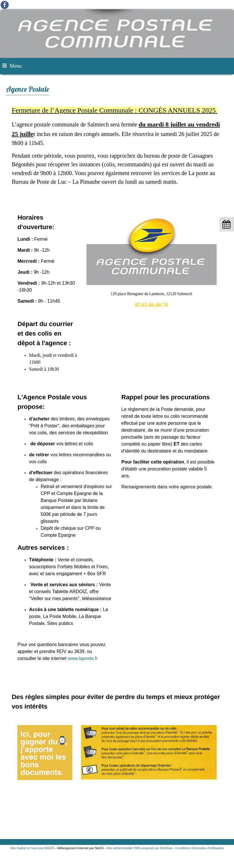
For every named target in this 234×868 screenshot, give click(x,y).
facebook (5, 5)
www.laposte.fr (83, 658)
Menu (16, 66)
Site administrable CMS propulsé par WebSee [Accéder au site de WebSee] (139, 848)
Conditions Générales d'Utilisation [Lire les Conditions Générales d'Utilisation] (200, 848)
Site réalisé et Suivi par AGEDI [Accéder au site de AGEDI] (32, 848)
